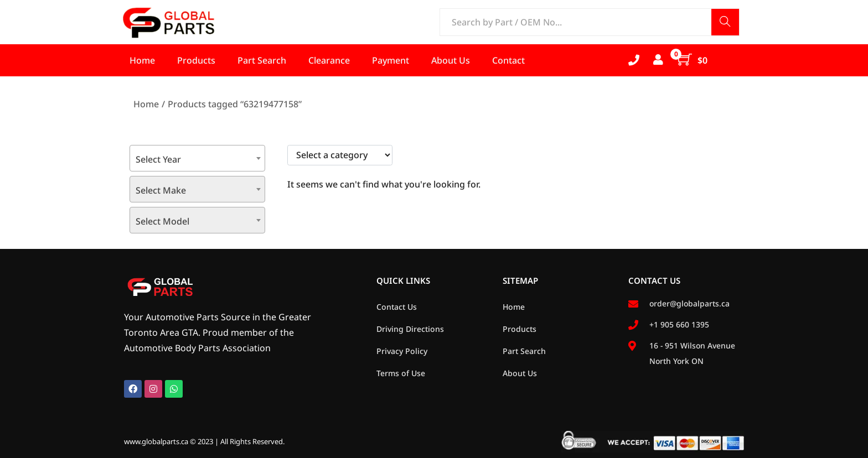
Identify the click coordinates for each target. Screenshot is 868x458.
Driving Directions (410, 329)
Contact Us (397, 307)
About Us (520, 373)
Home (146, 104)
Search (725, 23)
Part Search (524, 351)
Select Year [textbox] (158, 159)
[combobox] (197, 158)
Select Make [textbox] (161, 190)
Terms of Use (401, 373)
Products (520, 329)
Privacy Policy (402, 351)
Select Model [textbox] (162, 221)
